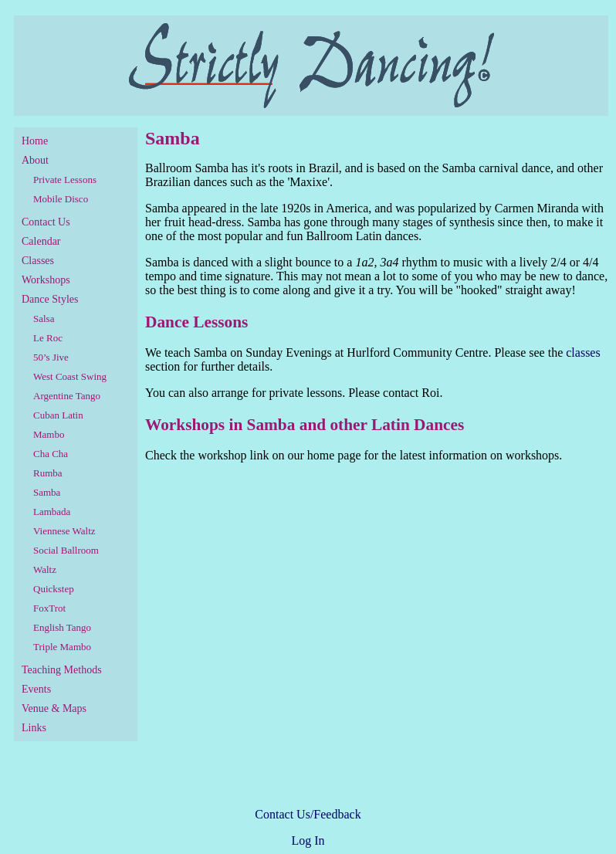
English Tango (62, 627)
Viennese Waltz (64, 531)
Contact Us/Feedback (308, 814)
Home (35, 141)
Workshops (46, 280)
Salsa (44, 319)
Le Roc (48, 338)
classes (583, 352)
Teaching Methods (62, 670)
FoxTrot (49, 608)
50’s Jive (51, 357)
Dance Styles (50, 299)
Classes (38, 261)
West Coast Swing (70, 376)
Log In (308, 840)
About (35, 160)
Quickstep (54, 589)
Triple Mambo (62, 647)
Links (34, 728)
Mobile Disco (61, 199)
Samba (47, 492)
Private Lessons (65, 180)
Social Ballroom (66, 550)
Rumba (48, 473)
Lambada (52, 512)
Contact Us (46, 222)
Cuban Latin (58, 415)
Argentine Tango (67, 396)
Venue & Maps (54, 708)
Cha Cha (51, 454)
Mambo (49, 434)
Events (36, 689)
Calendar (41, 241)
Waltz (45, 569)
